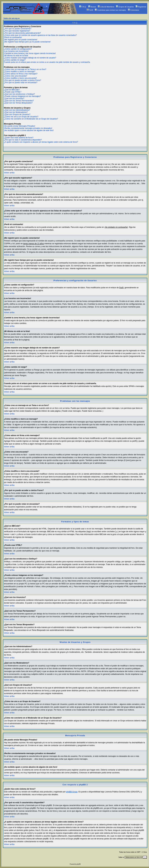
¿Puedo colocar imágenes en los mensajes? (22, 96)
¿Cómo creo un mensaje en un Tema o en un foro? (25, 69)
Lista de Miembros (106, 7)
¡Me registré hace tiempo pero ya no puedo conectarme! (27, 42)
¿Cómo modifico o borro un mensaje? (20, 72)
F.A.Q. (83, 7)
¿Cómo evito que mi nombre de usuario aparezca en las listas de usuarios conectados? (40, 35)
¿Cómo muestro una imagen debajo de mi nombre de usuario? (30, 58)
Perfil (90, 10)
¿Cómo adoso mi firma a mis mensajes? (21, 74)
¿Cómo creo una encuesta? (15, 76)
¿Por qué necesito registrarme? (17, 31)
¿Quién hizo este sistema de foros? (19, 138)
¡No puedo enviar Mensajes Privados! (20, 126)
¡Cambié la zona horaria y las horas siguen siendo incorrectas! (30, 53)
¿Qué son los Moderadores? (16, 112)
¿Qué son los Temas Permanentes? (19, 101)
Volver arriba (9, 173)
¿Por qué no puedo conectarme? (18, 29)
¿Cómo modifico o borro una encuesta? (20, 78)
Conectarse (133, 10)
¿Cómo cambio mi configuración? (18, 49)
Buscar (92, 7)
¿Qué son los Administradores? (17, 110)
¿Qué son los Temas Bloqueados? (18, 103)
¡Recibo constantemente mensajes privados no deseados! (28, 128)
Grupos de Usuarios (125, 7)
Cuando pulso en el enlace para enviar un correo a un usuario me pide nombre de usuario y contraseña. (47, 62)
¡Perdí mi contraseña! (13, 37)
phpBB (79, 864)
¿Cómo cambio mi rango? (15, 60)
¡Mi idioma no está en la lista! (16, 56)
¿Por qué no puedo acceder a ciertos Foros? (22, 80)
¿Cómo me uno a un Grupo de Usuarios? (21, 117)
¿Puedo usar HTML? (13, 92)
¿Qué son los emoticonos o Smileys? (19, 94)
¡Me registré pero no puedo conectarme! (21, 40)
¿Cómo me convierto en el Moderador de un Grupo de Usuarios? (31, 119)
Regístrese (141, 7)
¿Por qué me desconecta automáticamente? (22, 33)
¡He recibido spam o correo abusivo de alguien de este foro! (29, 130)
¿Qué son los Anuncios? (14, 98)
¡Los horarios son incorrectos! (16, 51)
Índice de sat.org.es (12, 18)
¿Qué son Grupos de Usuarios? (17, 114)
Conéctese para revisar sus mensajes (110, 10)
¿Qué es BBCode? (12, 90)
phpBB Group (72, 792)
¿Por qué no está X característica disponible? (23, 140)
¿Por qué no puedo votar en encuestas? (21, 83)
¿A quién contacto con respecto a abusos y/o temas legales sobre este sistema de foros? (41, 142)
